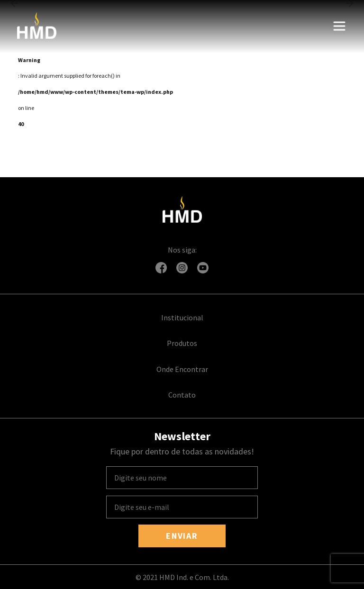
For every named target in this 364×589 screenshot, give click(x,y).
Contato (182, 395)
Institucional (182, 317)
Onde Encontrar (182, 369)
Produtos (182, 343)
